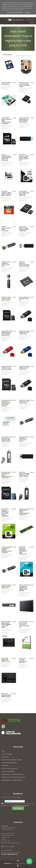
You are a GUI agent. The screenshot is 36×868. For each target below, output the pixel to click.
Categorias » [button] (7, 55)
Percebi (27, 13)
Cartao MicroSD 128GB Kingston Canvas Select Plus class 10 (6, 333)
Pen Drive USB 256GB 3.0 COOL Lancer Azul (6, 586)
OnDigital (7, 863)
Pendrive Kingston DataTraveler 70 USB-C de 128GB (24, 264)
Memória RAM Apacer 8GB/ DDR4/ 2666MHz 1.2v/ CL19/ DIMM (6, 624)
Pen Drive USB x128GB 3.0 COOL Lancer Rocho (24, 439)
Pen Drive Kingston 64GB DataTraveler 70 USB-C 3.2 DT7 (7, 193)
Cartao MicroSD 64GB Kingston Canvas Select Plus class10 (24, 120)
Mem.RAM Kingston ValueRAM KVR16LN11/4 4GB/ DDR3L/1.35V (23, 550)
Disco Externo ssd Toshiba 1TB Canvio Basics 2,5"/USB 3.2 (24, 624)
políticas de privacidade (22, 806)
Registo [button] (32, 22)
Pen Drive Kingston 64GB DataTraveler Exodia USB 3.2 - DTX (24, 157)
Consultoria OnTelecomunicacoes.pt (13, 777)
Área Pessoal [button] (31, 20)
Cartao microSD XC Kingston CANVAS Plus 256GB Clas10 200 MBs (24, 588)
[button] (16, 20)
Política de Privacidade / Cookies (12, 760)
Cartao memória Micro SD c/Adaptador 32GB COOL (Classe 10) (7, 157)
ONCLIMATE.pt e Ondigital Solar (12, 780)
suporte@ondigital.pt (10, 854)
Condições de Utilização (9, 763)
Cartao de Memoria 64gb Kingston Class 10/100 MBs (24, 229)
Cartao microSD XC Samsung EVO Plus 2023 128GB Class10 (6, 439)
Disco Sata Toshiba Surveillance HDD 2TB (23, 660)
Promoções (5, 766)
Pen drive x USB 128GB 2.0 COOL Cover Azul (24, 368)
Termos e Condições (8, 771)
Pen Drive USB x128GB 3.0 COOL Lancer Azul (6, 264)
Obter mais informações (15, 13)
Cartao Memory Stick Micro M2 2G (24, 299)
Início (3, 751)
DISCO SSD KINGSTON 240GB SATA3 (6, 660)
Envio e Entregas (7, 754)
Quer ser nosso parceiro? (10, 768)
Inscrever (18, 808)
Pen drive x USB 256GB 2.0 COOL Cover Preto (24, 402)
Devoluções (5, 757)
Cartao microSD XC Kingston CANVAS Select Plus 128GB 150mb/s (6, 403)
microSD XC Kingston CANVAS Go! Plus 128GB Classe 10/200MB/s (5, 512)
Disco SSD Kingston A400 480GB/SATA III (6, 695)
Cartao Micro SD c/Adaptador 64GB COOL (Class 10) (24, 193)
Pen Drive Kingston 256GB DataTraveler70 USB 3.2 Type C (24, 474)
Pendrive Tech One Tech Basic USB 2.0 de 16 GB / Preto (24, 85)
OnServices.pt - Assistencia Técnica (13, 774)
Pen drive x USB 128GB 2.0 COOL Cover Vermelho (6, 368)
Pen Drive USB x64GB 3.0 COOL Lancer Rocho (6, 299)
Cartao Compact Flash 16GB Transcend (6, 229)
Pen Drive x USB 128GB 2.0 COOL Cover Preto (24, 332)
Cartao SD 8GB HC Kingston (6, 83)
